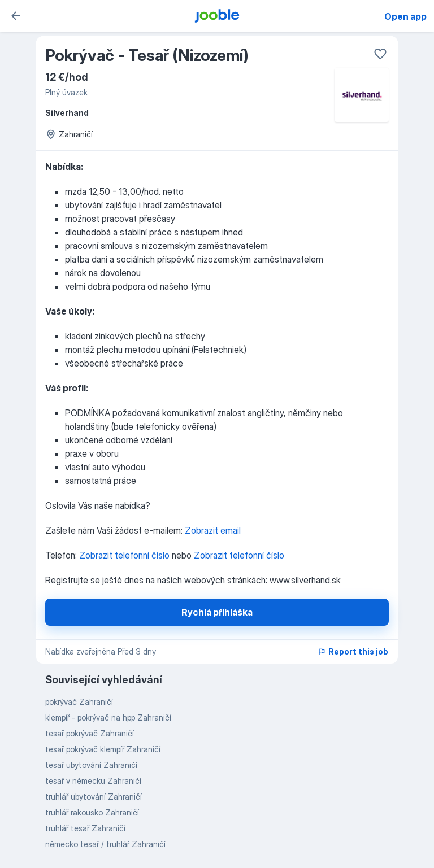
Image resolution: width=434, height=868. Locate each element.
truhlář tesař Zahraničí (85, 828)
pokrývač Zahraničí (79, 702)
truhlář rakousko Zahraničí (92, 812)
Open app (405, 16)
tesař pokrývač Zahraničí (90, 733)
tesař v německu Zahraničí (93, 781)
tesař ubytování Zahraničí (91, 765)
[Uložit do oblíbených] (380, 54)
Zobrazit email (213, 530)
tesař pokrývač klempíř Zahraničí (103, 749)
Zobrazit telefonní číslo (125, 555)
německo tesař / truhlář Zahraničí (105, 844)
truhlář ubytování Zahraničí (94, 797)
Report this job (353, 651)
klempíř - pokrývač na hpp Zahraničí (108, 717)
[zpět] (16, 16)
